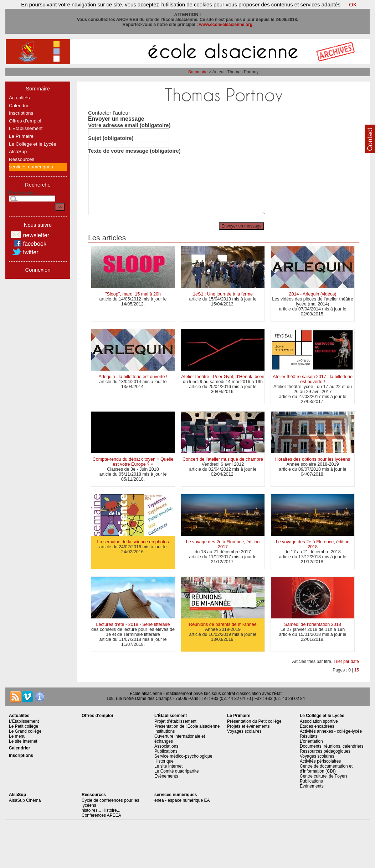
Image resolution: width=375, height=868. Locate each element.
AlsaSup (18, 151)
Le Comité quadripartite (177, 771)
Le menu (17, 736)
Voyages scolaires (244, 731)
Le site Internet (23, 741)
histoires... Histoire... (101, 810)
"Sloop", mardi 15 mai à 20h (133, 294)
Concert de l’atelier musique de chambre (223, 459)
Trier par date (346, 662)
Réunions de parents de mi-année (223, 624)
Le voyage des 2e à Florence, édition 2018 (313, 544)
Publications (166, 751)
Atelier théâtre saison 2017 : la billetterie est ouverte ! (313, 379)
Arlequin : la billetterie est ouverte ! (133, 377)
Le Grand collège (25, 731)
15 (357, 670)
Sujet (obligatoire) (111, 138)
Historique (164, 761)
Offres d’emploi (25, 121)
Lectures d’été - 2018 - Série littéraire (133, 624)
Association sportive (319, 721)
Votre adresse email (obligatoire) (129, 125)
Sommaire (198, 72)
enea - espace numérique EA (182, 800)
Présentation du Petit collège (254, 721)
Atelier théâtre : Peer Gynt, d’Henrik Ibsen (223, 377)
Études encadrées (317, 726)
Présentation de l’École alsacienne (187, 726)
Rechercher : (24, 193)
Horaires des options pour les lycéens (313, 459)
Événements (166, 776)
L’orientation (311, 741)
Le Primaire (21, 136)
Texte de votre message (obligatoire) (134, 151)
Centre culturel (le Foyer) (323, 776)
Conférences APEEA (101, 815)
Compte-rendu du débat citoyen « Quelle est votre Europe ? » (133, 462)
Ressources (22, 159)
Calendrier (20, 106)
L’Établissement (26, 128)
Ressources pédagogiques (325, 751)
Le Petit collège (24, 726)
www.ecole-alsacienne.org (226, 25)
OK (353, 4)
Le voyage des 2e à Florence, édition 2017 (223, 544)
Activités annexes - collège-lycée (331, 731)
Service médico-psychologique (183, 756)
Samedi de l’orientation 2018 (313, 624)
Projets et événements (248, 726)
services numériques (31, 167)
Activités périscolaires (320, 761)
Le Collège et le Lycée (33, 144)
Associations (166, 746)
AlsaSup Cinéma (25, 800)
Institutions (165, 731)
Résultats (309, 736)
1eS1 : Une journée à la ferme (223, 294)
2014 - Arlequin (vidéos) (312, 294)
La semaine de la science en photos (133, 542)
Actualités (19, 98)
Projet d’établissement (175, 721)
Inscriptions (21, 113)
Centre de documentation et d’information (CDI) (326, 769)
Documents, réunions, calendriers (332, 746)
